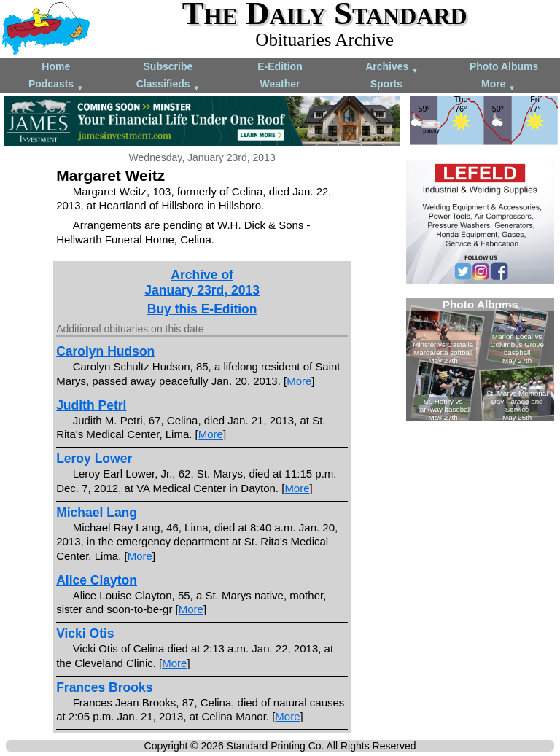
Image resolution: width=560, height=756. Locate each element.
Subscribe (168, 66)
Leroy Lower (94, 459)
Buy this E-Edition (202, 309)
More (498, 85)
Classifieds (168, 85)
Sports (386, 84)
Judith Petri (91, 405)
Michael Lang (97, 513)
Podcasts (56, 85)
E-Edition (280, 66)
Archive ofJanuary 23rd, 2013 (202, 282)
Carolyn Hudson (105, 351)
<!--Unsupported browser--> (480, 360)
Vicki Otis (85, 634)
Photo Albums (504, 66)
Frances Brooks (104, 687)
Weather (280, 84)
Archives (392, 67)
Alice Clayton (97, 580)
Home (56, 66)
